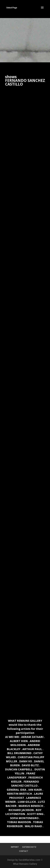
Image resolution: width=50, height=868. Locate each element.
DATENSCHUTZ (29, 847)
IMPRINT (15, 847)
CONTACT (24, 851)
